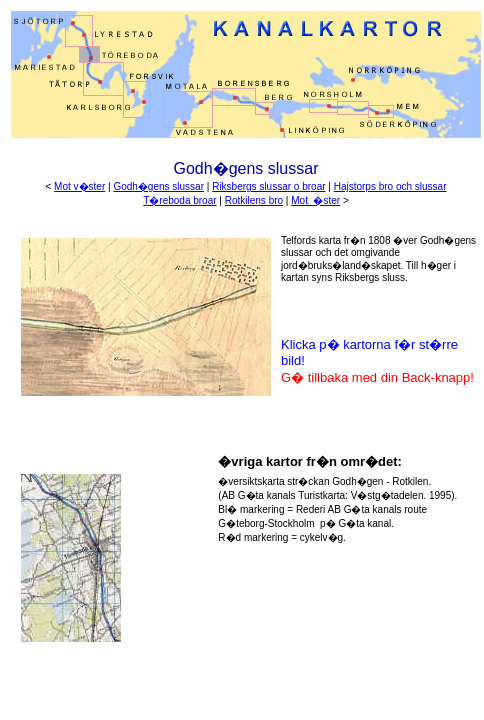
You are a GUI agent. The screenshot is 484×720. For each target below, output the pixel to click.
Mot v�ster (79, 186)
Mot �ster (315, 200)
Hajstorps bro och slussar (390, 186)
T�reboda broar (179, 200)
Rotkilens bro (254, 200)
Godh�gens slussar (158, 186)
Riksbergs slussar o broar (268, 186)
